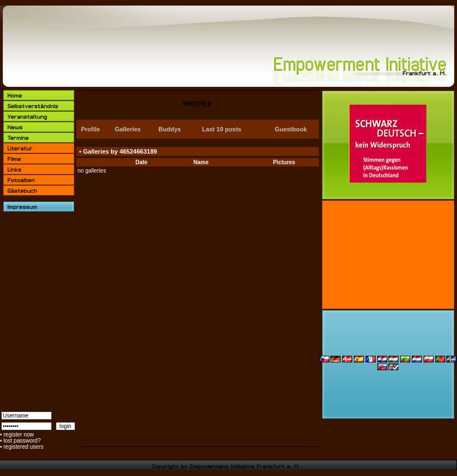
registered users (23, 447)
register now (18, 435)
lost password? (22, 441)
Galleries (128, 129)
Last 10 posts (222, 129)
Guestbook (291, 129)
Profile (90, 129)
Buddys (169, 129)
